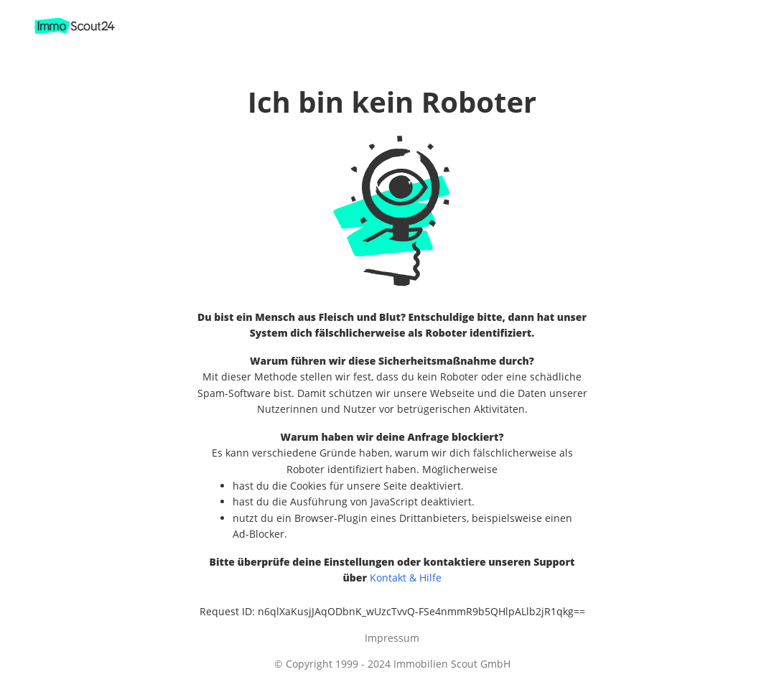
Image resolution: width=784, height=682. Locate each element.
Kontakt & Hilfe (406, 578)
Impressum (392, 638)
